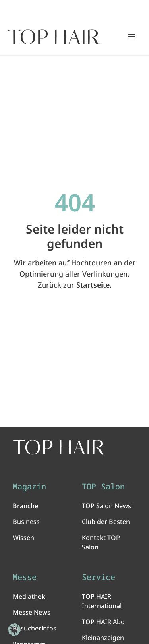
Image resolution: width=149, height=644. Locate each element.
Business (26, 522)
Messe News (32, 612)
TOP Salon (103, 487)
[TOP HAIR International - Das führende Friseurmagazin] (59, 447)
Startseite (93, 285)
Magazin (29, 487)
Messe (25, 577)
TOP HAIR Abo (103, 622)
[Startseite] (54, 37)
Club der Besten (106, 522)
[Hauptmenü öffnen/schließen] (132, 37)
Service (99, 577)
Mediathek (29, 596)
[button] (14, 630)
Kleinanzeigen (103, 638)
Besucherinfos (35, 628)
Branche (25, 506)
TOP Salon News (106, 506)
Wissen (23, 538)
